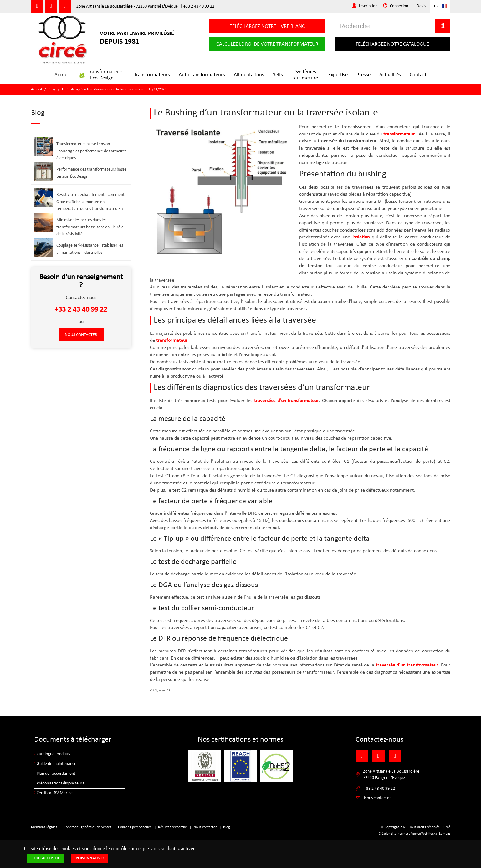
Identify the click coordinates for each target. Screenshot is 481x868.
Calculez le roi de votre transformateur (267, 44)
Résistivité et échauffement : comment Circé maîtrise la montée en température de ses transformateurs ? (90, 202)
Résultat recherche (172, 827)
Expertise (338, 75)
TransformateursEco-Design (101, 75)
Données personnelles (135, 827)
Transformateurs (152, 75)
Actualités (390, 75)
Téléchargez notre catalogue (392, 44)
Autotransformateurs (202, 75)
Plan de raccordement (56, 774)
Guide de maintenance (56, 764)
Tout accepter (45, 858)
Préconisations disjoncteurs (60, 783)
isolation (361, 237)
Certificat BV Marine (55, 793)
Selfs (278, 75)
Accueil (62, 75)
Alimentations (249, 75)
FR (436, 6)
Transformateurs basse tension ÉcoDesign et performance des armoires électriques (91, 151)
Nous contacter (81, 335)
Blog (52, 89)
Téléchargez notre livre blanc (267, 26)
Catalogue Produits (53, 754)
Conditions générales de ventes (88, 827)
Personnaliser (90, 858)
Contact (418, 75)
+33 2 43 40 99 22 (199, 6)
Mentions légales (44, 827)
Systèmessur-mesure (306, 75)
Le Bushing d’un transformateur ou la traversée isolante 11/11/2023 (114, 89)
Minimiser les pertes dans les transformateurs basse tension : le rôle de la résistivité (90, 227)
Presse (363, 75)
